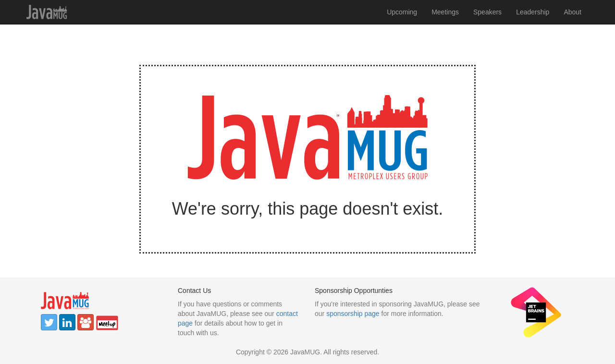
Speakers (487, 12)
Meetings (445, 12)
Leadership (533, 12)
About (572, 12)
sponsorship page (353, 314)
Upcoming (402, 12)
